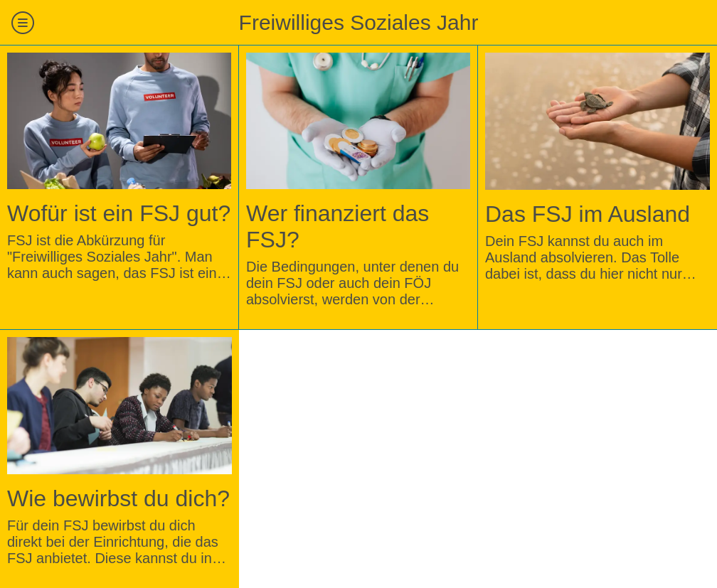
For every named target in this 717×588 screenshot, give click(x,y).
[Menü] (23, 23)
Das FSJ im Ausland (588, 214)
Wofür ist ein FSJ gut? (119, 213)
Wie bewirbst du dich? (118, 498)
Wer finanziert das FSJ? (338, 226)
